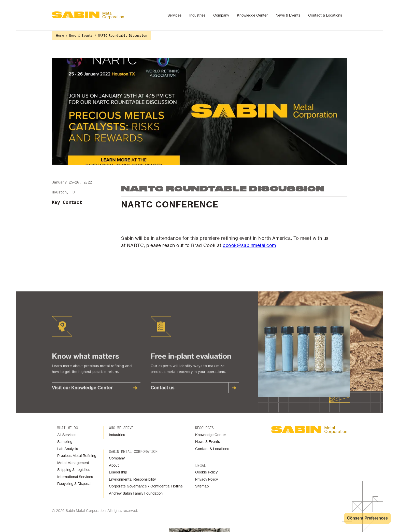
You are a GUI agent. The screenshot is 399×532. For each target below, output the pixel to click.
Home (60, 35)
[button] (176, 15)
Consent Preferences (367, 518)
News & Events (81, 35)
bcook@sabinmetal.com (249, 245)
